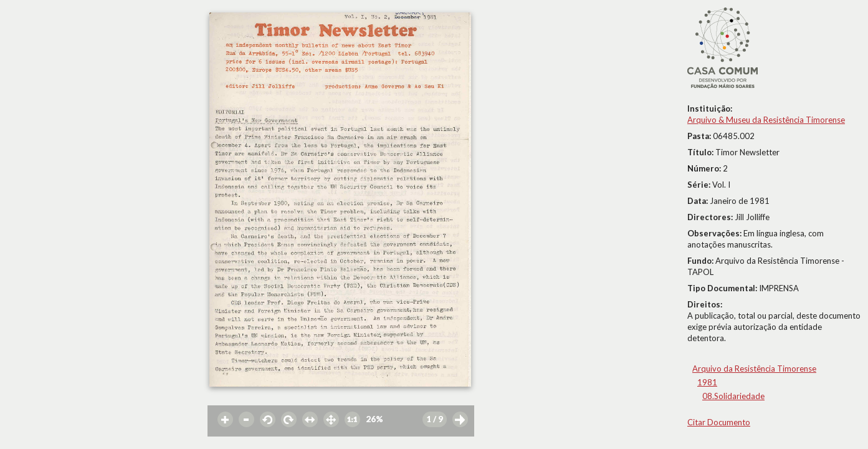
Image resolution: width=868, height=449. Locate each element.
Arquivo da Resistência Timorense (754, 369)
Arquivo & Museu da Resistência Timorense (766, 120)
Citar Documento (719, 422)
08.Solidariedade (733, 396)
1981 (707, 382)
